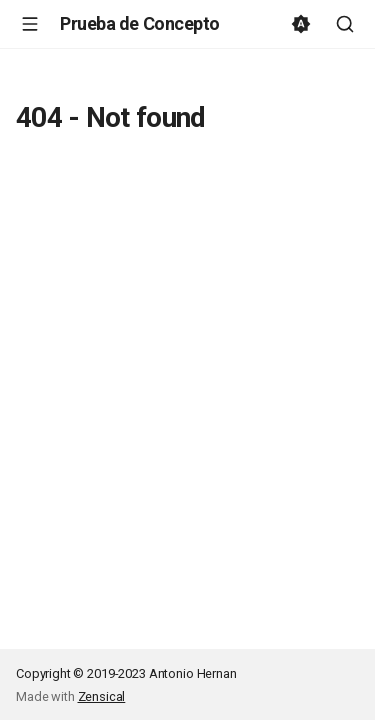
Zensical (102, 696)
